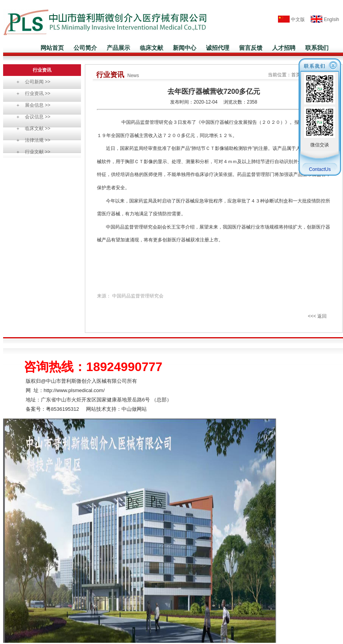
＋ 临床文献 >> (31, 128)
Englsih (323, 19)
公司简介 (85, 48)
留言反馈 (251, 48)
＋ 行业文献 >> (31, 152)
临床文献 (151, 48)
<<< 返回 (317, 316)
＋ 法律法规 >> (31, 140)
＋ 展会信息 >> (31, 105)
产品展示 (118, 48)
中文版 (291, 19)
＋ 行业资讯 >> (31, 93)
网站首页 (52, 48)
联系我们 (317, 48)
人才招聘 (284, 48)
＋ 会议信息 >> (31, 117)
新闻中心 (185, 48)
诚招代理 (218, 48)
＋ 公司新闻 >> (31, 82)
